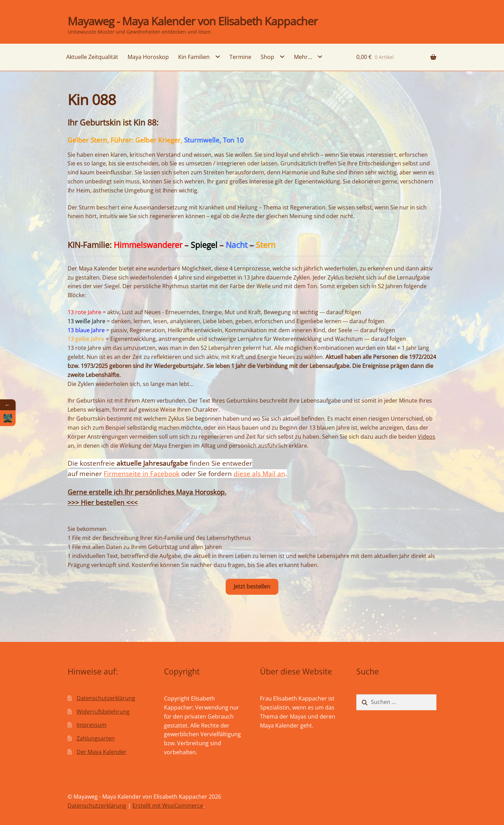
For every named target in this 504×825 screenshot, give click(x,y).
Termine (240, 57)
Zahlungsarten (96, 738)
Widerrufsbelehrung (103, 712)
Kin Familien (194, 57)
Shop (267, 57)
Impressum (92, 725)
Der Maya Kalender (102, 752)
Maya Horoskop (148, 57)
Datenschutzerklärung (106, 698)
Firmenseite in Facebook (142, 474)
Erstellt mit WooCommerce (168, 806)
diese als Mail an (259, 474)
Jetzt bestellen (252, 586)
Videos (427, 437)
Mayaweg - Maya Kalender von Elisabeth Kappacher (193, 21)
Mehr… (303, 57)
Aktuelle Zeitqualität (92, 57)
